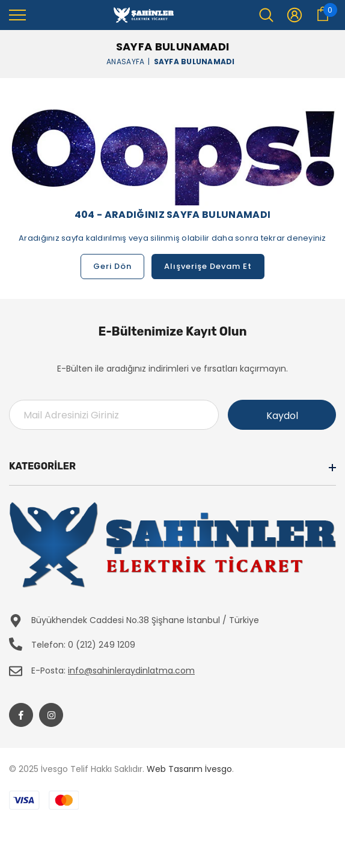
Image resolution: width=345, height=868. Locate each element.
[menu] (17, 14)
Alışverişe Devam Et (208, 266)
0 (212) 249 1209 (102, 645)
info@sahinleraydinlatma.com (131, 671)
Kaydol (282, 416)
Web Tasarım (175, 769)
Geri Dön (112, 266)
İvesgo (218, 769)
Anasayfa (125, 61)
